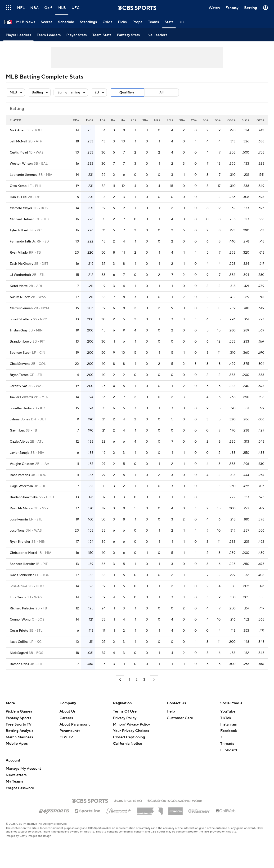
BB (206, 120)
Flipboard (229, 750)
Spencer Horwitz (22, 564)
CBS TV (66, 737)
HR (157, 120)
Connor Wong (20, 620)
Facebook (229, 731)
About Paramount (75, 724)
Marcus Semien (21, 308)
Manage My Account (23, 769)
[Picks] (122, 22)
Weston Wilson (21, 164)
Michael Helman (22, 219)
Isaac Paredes (20, 475)
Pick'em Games (19, 711)
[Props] (137, 22)
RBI (170, 120)
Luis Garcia (18, 597)
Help (171, 711)
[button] (182, 22)
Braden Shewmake (24, 497)
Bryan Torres (19, 375)
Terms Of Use (125, 711)
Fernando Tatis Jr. (23, 242)
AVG (89, 120)
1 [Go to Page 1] (129, 680)
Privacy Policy (125, 718)
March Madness (19, 737)
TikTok (226, 718)
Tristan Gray (19, 330)
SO (218, 120)
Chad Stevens (20, 364)
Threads (227, 744)
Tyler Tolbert (19, 230)
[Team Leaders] (49, 35)
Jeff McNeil (18, 141)
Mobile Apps (17, 744)
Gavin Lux (17, 431)
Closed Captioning (129, 737)
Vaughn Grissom (22, 464)
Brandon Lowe (21, 342)
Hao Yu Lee (18, 197)
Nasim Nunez (20, 297)
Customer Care (180, 718)
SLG (245, 120)
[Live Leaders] (156, 35)
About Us (67, 711)
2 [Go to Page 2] (137, 680)
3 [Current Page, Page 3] (144, 680)
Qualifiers (127, 93)
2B (133, 120)
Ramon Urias (19, 664)
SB (182, 120)
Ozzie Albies (19, 442)
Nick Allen (18, 130)
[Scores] (47, 22)
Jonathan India (21, 408)
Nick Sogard (19, 653)
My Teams (14, 781)
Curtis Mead (19, 153)
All (162, 93)
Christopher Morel (23, 553)
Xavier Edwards (21, 397)
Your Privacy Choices (131, 731)
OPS (260, 120)
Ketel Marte (19, 286)
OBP (231, 120)
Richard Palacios (22, 608)
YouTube (228, 711)
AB (102, 120)
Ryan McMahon (21, 508)
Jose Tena (17, 531)
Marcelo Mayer (21, 208)
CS (194, 120)
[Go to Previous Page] (120, 680)
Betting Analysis (19, 731)
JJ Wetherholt (20, 275)
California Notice (128, 744)
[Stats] (169, 22)
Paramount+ (70, 731)
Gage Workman (21, 486)
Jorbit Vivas (18, 386)
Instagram (229, 724)
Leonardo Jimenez (24, 175)
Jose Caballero (21, 319)
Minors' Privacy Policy (131, 724)
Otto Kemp (18, 186)
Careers (66, 718)
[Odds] (107, 22)
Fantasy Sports (18, 718)
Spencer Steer (20, 353)
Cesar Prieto (19, 631)
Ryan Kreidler (20, 542)
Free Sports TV (19, 724)
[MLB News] (26, 22)
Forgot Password (20, 788)
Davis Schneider (22, 575)
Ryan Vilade (19, 253)
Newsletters (16, 775)
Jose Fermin (19, 520)
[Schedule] (66, 22)
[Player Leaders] (18, 35)
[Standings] (88, 22)
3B (145, 120)
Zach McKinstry (21, 264)
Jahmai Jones (20, 419)
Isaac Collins (19, 642)
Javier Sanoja (20, 453)
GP (76, 120)
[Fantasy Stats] (128, 35)
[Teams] (153, 22)
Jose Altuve (18, 586)
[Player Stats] (76, 35)
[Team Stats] (102, 35)
